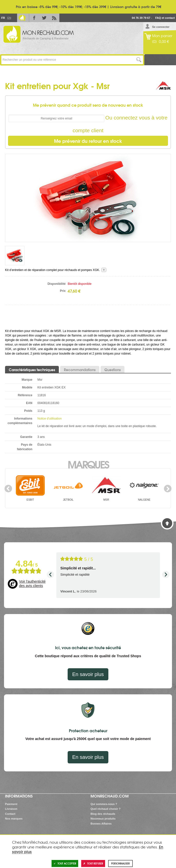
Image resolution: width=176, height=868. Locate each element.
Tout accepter (65, 863)
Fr (3, 18)
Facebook (34, 18)
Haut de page (167, 523)
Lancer (139, 60)
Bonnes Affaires (101, 824)
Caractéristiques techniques (32, 370)
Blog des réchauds (103, 814)
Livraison (11, 809)
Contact (10, 814)
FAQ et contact (165, 18)
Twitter (44, 18)
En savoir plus (88, 674)
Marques (88, 464)
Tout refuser (93, 863)
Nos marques (14, 819)
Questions (113, 370)
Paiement (11, 804)
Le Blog (22, 18)
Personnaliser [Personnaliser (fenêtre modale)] (120, 863)
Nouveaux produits (103, 819)
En (9, 18)
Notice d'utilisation (50, 419)
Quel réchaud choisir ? (105, 809)
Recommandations (80, 370)
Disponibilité (57, 284)
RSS (54, 18)
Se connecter (161, 27)
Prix (63, 291)
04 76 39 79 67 (141, 18)
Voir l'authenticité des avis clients (32, 584)
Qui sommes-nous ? (104, 804)
